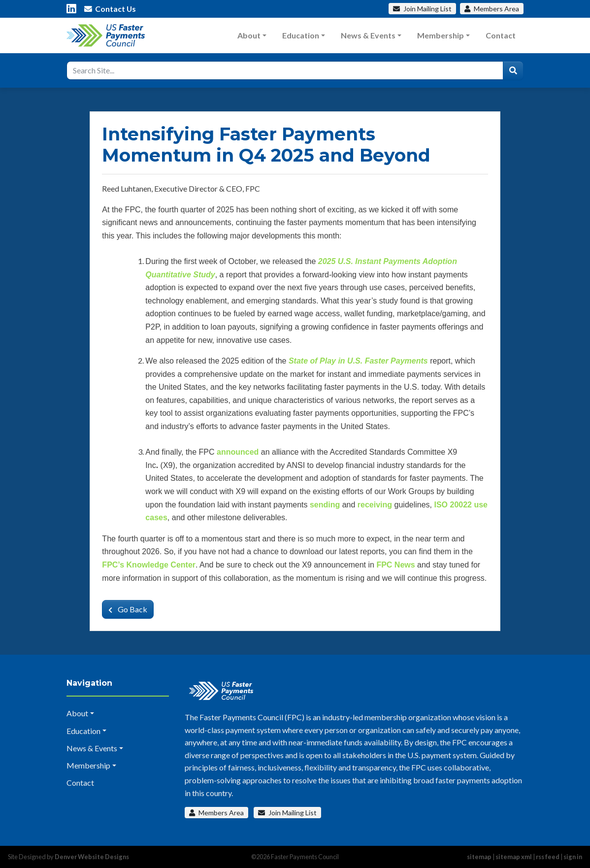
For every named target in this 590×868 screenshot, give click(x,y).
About (249, 35)
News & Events (368, 35)
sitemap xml (514, 857)
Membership (441, 35)
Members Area (216, 813)
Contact (501, 35)
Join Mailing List (287, 813)
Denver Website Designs (92, 857)
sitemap (479, 857)
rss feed (548, 857)
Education (301, 35)
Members (492, 9)
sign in (573, 857)
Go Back (128, 609)
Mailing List (422, 9)
